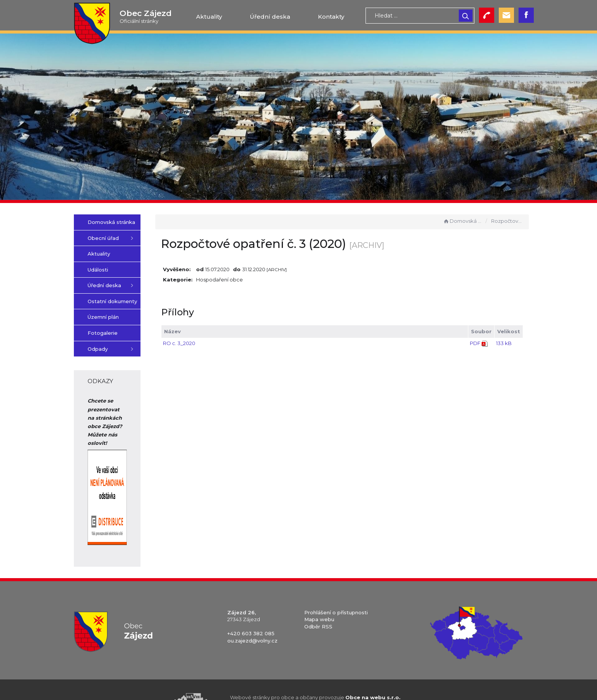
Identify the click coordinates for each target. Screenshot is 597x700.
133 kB (504, 343)
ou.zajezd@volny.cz (252, 615)
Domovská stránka (463, 221)
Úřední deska (270, 17)
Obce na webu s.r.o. (373, 672)
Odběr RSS (318, 601)
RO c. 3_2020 (214, 343)
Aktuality (209, 17)
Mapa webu (319, 594)
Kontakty (331, 17)
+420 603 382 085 (251, 608)
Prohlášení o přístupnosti (336, 587)
